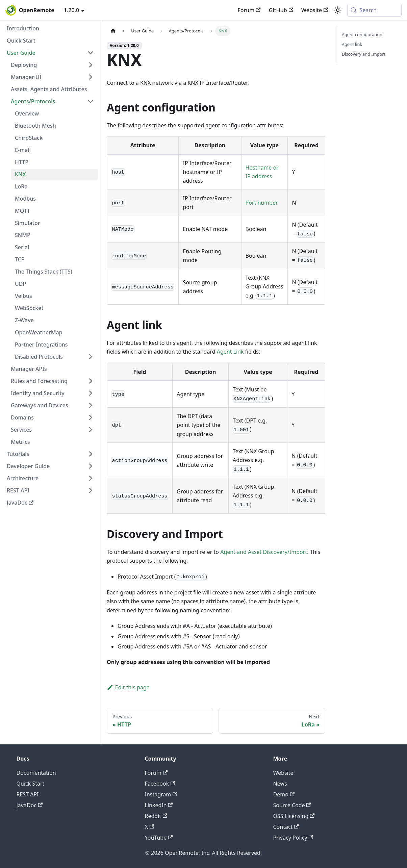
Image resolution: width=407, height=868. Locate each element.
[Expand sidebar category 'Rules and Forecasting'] (91, 381)
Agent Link (230, 352)
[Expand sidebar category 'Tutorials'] (91, 454)
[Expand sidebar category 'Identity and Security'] (91, 393)
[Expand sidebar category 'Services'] (91, 430)
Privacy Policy (293, 838)
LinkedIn (159, 805)
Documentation (36, 773)
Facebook (160, 784)
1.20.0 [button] (71, 10)
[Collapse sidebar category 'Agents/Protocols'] (91, 101)
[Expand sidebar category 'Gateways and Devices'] (91, 405)
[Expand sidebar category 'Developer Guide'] (91, 466)
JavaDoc (30, 805)
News (280, 784)
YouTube (159, 838)
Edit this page (128, 687)
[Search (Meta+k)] (374, 10)
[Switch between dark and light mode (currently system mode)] (338, 10)
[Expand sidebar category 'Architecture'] (91, 478)
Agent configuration (362, 34)
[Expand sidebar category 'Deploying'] (91, 65)
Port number (262, 203)
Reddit (156, 816)
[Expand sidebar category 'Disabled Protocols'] (91, 357)
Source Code (292, 805)
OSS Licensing (294, 816)
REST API (28, 794)
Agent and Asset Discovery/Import (264, 552)
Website (315, 10)
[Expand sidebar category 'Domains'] (91, 417)
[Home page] (113, 31)
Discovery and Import (364, 54)
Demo (284, 794)
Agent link (352, 44)
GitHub (281, 10)
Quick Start (31, 784)
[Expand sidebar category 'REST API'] (91, 490)
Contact (286, 827)
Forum (249, 10)
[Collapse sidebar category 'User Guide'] (91, 53)
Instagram (161, 794)
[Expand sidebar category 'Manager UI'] (91, 77)
